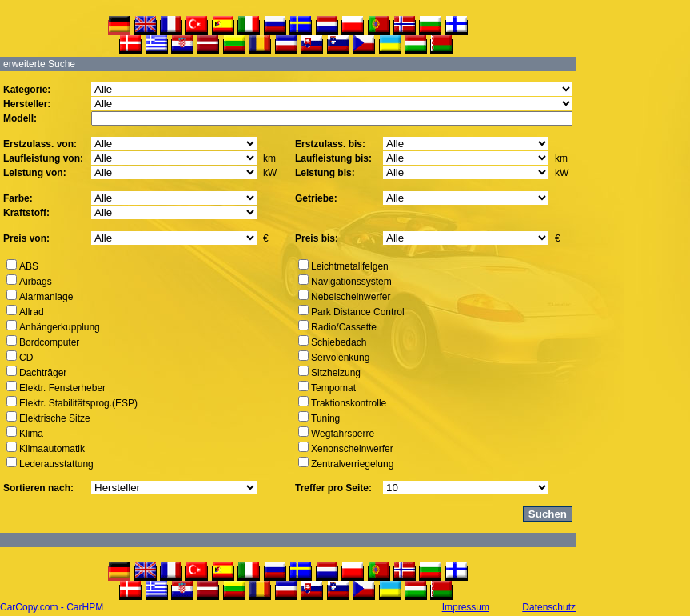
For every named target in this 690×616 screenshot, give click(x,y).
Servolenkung (340, 358)
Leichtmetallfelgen (350, 266)
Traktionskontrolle (349, 403)
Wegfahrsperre (343, 434)
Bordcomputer (49, 342)
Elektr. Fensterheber (62, 388)
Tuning (325, 418)
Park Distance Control (358, 312)
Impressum (466, 607)
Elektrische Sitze (55, 418)
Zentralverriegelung (352, 464)
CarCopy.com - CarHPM (52, 607)
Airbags (36, 282)
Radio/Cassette (344, 327)
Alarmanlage (46, 297)
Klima (31, 434)
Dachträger (43, 373)
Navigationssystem (351, 282)
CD (26, 358)
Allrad (32, 312)
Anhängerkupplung (60, 327)
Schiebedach (339, 342)
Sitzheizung (336, 373)
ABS (29, 266)
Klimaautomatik (52, 449)
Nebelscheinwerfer (351, 297)
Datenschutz (549, 607)
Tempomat (333, 388)
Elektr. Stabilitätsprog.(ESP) (78, 403)
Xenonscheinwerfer (352, 449)
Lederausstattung (56, 464)
